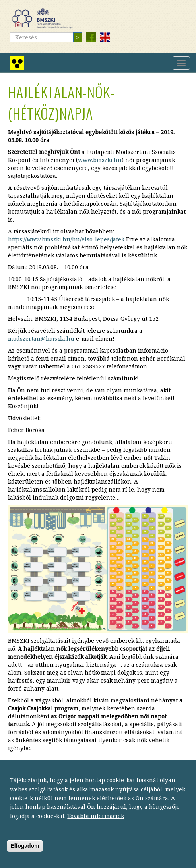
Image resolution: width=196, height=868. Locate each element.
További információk (96, 823)
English (105, 37)
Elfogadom (25, 853)
